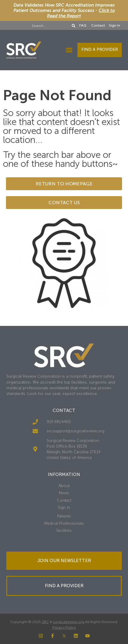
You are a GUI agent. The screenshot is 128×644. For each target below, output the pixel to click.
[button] (69, 50)
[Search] (74, 26)
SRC (45, 622)
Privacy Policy (64, 628)
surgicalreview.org (69, 622)
